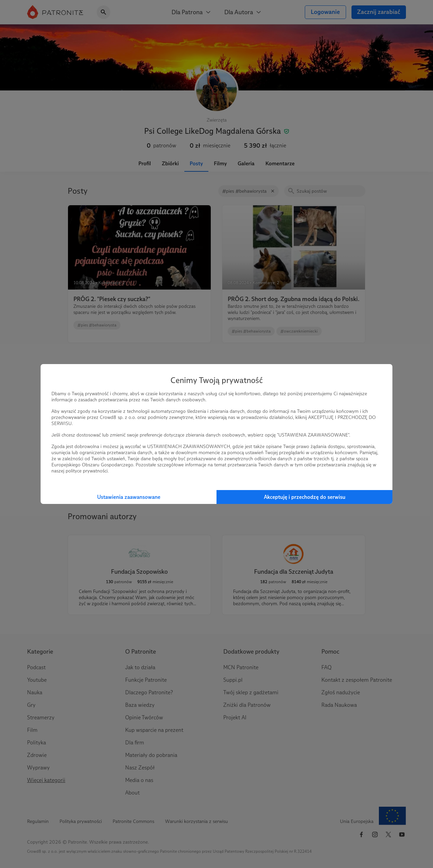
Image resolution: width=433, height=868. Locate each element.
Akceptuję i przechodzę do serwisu (305, 497)
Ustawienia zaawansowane (129, 497)
